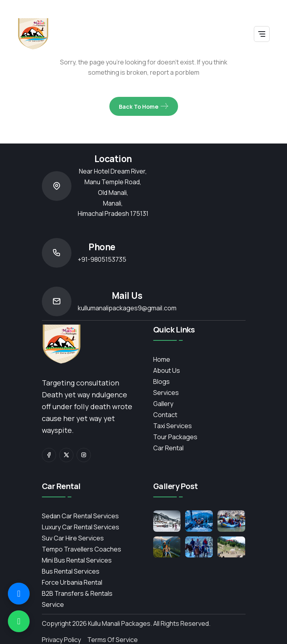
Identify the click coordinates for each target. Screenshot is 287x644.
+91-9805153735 (102, 259)
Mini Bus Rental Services (77, 560)
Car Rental (168, 448)
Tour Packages (175, 437)
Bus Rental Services (71, 571)
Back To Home (144, 106)
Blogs (161, 381)
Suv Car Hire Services (73, 538)
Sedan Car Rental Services (80, 516)
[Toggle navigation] (262, 34)
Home (162, 359)
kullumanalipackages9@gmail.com (127, 308)
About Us (167, 370)
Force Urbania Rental (72, 582)
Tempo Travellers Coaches (82, 549)
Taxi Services (173, 426)
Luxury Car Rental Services (81, 527)
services (166, 393)
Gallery (163, 404)
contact (165, 415)
